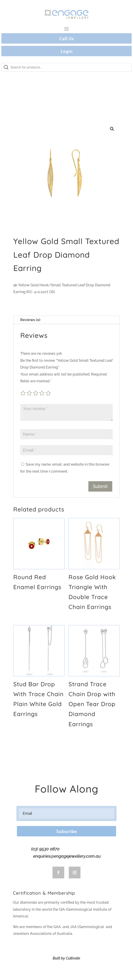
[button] (112, 129)
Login (67, 51)
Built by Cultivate (66, 958)
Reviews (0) (30, 320)
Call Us (66, 38)
